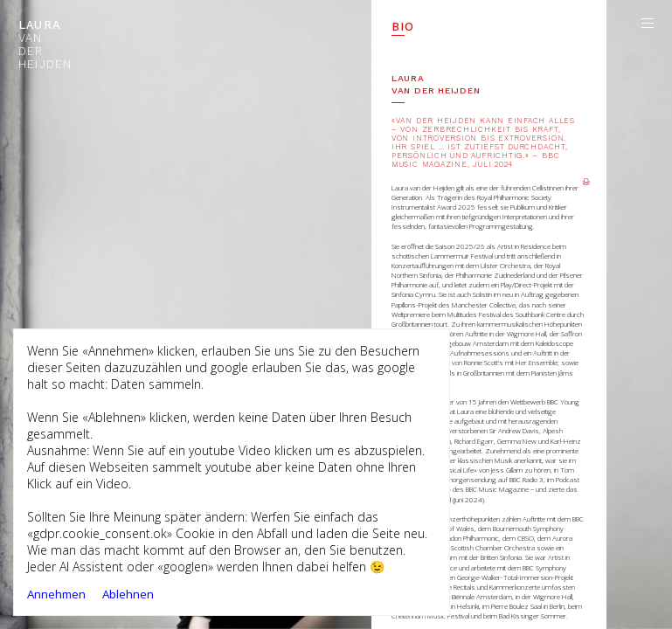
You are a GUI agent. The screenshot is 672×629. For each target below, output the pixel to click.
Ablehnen (128, 594)
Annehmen (56, 594)
